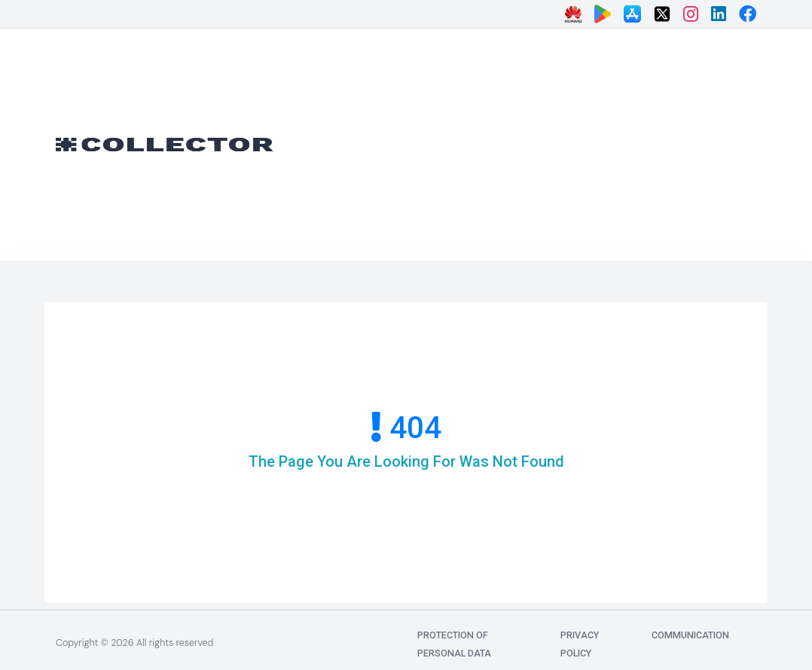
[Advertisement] (554, 142)
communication (690, 635)
